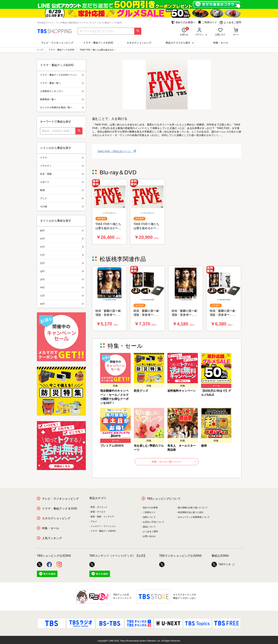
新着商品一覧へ (62, 99)
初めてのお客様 (150, 508)
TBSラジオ (221, 564)
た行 (62, 255)
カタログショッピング (139, 43)
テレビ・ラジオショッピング (57, 43)
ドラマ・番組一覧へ (62, 83)
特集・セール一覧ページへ (174, 462)
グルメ (94, 521)
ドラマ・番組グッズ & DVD (59, 509)
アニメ (62, 198)
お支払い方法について (154, 522)
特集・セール (221, 43)
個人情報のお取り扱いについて (193, 508)
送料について (149, 517)
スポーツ (62, 182)
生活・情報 (62, 174)
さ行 (62, 247)
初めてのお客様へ (183, 22)
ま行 (62, 279)
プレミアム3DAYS (112, 446)
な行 (62, 263)
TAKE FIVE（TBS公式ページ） (115, 151)
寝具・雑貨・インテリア (102, 517)
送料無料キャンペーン (182, 391)
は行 (62, 271)
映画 (62, 190)
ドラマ (62, 158)
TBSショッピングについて (164, 499)
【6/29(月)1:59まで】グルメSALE (216, 393)
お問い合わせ (149, 536)
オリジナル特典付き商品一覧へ (62, 107)
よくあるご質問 (230, 22)
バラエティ (62, 166)
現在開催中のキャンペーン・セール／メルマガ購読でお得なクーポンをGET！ (114, 397)
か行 (62, 239)
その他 (62, 206)
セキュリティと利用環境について (194, 517)
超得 (204, 446)
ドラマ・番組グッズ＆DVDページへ (62, 75)
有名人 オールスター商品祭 (182, 448)
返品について (149, 527)
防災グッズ (141, 391)
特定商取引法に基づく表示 (191, 512)
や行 (62, 287)
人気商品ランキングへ (62, 91)
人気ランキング (52, 538)
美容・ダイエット (99, 507)
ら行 (62, 296)
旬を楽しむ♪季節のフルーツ (149, 448)
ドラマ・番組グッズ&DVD (103, 531)
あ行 (62, 230)
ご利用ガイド (208, 22)
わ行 (62, 304)
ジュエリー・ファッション (103, 526)
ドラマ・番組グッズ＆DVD (98, 43)
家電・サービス (98, 512)
